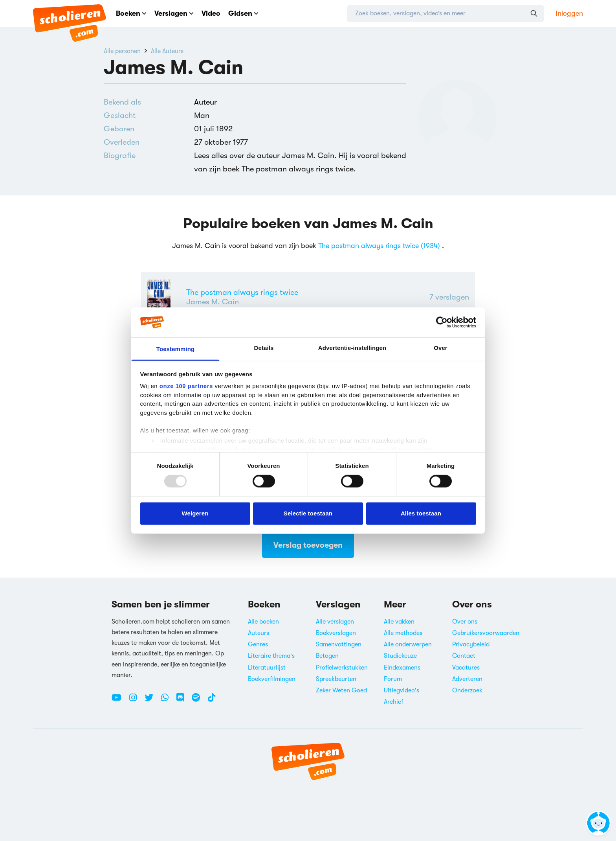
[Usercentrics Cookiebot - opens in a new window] (442, 322)
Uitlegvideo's (401, 690)
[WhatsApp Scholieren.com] (168, 701)
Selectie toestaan (308, 513)
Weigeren (195, 513)
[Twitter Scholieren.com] (152, 701)
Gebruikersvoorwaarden (486, 633)
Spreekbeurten (336, 679)
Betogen (327, 656)
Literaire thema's (271, 656)
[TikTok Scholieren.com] (212, 701)
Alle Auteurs (167, 51)
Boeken (131, 13)
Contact (464, 656)
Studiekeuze (400, 656)
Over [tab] (441, 348)
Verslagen (174, 13)
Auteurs (258, 633)
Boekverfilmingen (272, 679)
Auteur (205, 102)
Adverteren (467, 679)
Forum (393, 679)
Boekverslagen (336, 633)
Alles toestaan (421, 513)
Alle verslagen (335, 622)
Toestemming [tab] (176, 349)
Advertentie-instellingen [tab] (352, 348)
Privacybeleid (471, 644)
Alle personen (122, 51)
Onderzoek (467, 690)
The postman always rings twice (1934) (379, 246)
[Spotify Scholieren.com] (199, 701)
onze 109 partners (186, 386)
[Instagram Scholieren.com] (136, 701)
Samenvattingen (339, 644)
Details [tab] (264, 348)
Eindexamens (402, 668)
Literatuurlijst (267, 668)
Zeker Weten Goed (341, 690)
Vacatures (466, 668)
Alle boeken (263, 622)
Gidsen (243, 13)
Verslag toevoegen (308, 545)
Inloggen (569, 13)
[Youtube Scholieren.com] (119, 701)
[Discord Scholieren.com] (183, 701)
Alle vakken (399, 622)
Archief (394, 702)
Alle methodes (403, 633)
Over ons (465, 622)
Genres (258, 644)
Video (211, 13)
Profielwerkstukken (342, 668)
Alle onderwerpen (408, 644)
